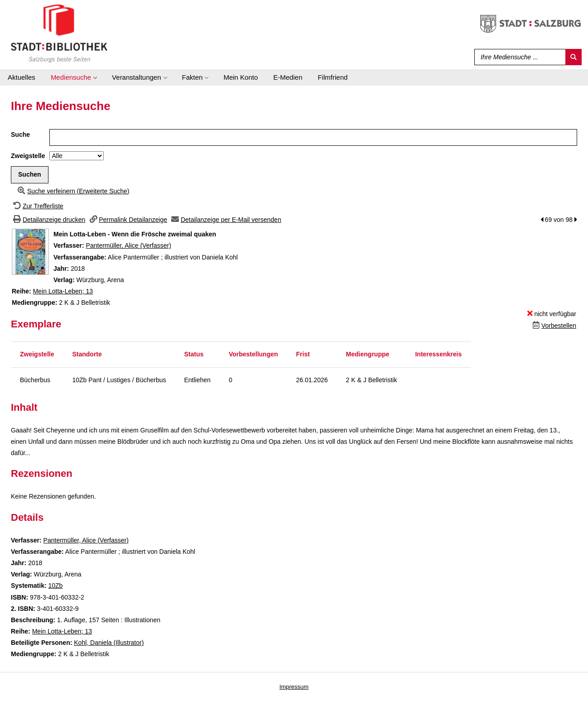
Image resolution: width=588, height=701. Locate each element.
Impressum (294, 687)
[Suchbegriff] (518, 57)
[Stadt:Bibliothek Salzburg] (59, 33)
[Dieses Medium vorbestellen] (553, 326)
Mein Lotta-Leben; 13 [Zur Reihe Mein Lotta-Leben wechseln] (63, 291)
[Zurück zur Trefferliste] (37, 206)
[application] (74, 77)
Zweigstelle (28, 156)
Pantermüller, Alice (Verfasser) (129, 245)
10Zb (55, 586)
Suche (20, 134)
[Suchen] (574, 57)
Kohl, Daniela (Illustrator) (109, 643)
